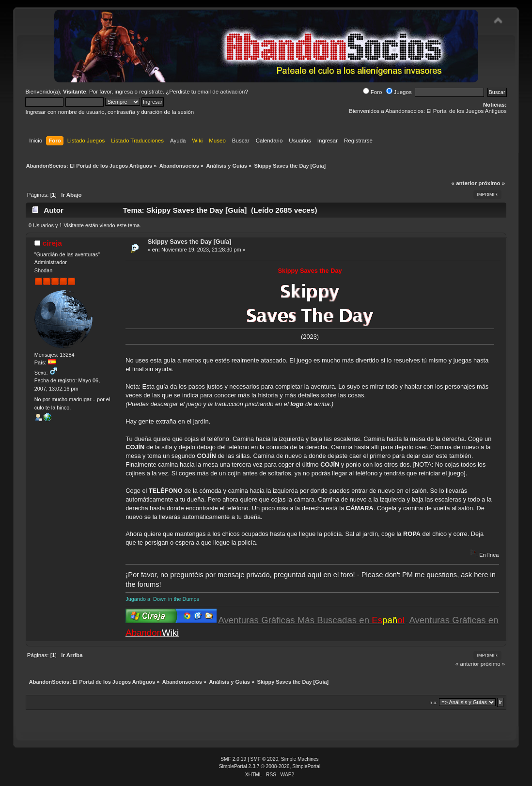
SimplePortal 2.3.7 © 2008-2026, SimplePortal (270, 766)
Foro (373, 92)
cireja (52, 243)
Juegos (399, 92)
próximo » (492, 183)
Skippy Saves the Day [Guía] (190, 242)
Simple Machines (300, 759)
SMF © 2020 (265, 759)
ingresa (124, 92)
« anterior (464, 183)
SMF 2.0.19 (233, 759)
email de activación (221, 92)
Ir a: (433, 702)
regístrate (151, 92)
